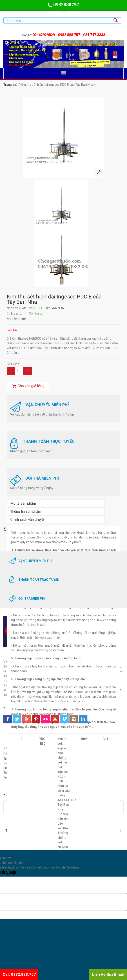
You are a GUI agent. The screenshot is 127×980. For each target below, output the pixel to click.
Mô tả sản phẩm (23, 503)
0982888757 (63, 5)
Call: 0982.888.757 (19, 974)
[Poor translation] (11, 873)
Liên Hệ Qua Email (108, 974)
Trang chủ (10, 85)
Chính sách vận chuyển (28, 520)
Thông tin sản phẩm (26, 511)
